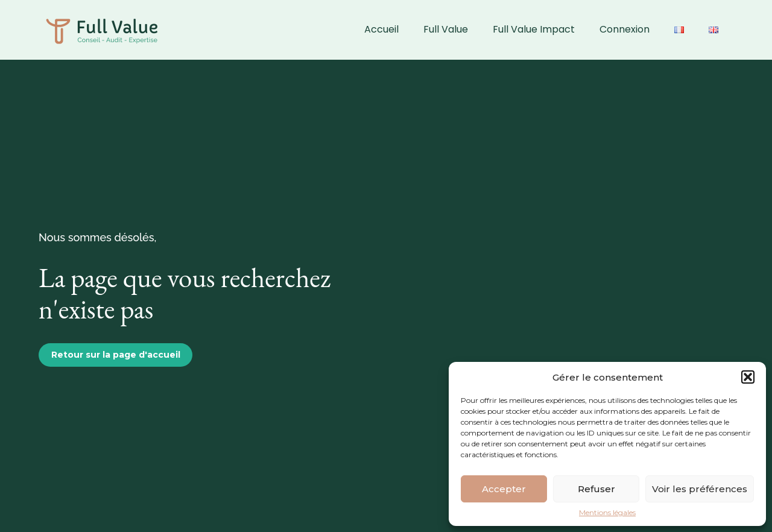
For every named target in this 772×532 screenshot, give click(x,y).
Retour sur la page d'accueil (116, 355)
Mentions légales (607, 513)
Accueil (381, 29)
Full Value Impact (534, 29)
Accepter (504, 489)
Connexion (625, 29)
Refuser (596, 489)
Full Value (446, 29)
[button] (748, 377)
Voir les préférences (700, 489)
